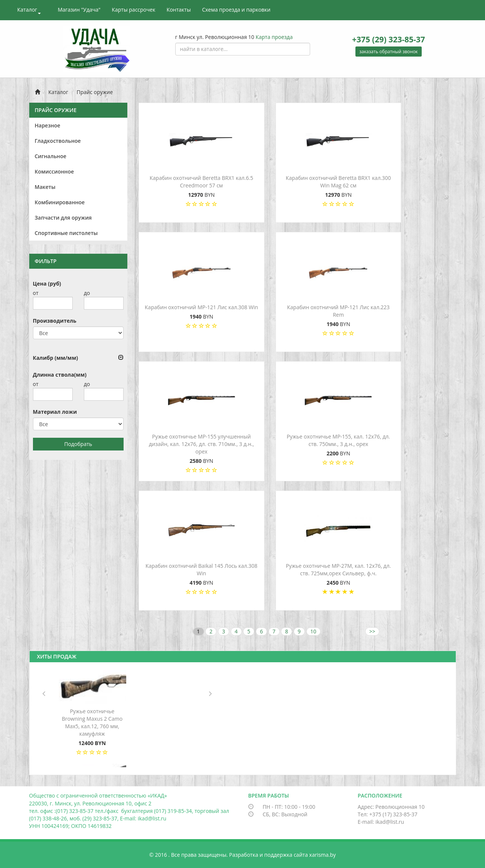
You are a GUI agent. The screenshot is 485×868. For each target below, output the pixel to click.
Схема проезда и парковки (236, 10)
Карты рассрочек (133, 10)
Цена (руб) (47, 284)
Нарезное (48, 125)
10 (313, 631)
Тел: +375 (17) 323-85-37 (388, 814)
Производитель (55, 321)
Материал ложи (55, 412)
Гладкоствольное (58, 141)
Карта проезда (274, 37)
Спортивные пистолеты (66, 233)
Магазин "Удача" (79, 10)
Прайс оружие (95, 92)
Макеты (45, 187)
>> (372, 631)
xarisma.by (323, 855)
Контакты (179, 10)
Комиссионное (54, 171)
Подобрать (78, 444)
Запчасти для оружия (63, 218)
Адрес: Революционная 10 (391, 807)
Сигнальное (51, 156)
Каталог (29, 10)
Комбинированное (60, 202)
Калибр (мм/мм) (56, 358)
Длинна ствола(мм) (60, 375)
